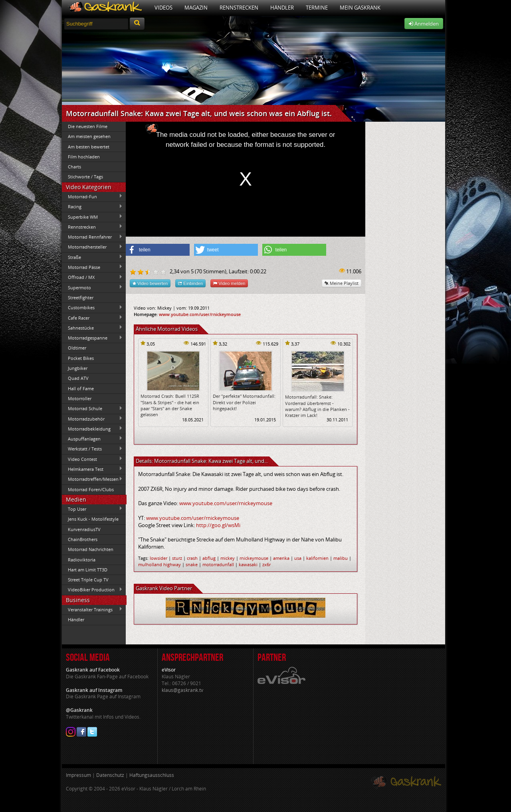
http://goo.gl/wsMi (218, 525)
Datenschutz (110, 775)
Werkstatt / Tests (92, 449)
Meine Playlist (342, 283)
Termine (317, 8)
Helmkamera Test (92, 469)
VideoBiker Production (92, 590)
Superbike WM (92, 217)
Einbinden (190, 283)
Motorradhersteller (92, 247)
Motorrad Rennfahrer (92, 237)
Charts (74, 167)
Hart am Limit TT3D (88, 570)
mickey (228, 558)
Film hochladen (84, 157)
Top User (92, 509)
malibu (341, 558)
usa (298, 558)
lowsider (158, 558)
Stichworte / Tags (85, 177)
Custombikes (92, 308)
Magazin (196, 8)
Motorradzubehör (92, 419)
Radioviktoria (82, 560)
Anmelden (424, 24)
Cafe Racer (92, 318)
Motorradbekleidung (92, 429)
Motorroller (80, 398)
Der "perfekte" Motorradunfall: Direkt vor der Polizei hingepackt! (244, 402)
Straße (92, 257)
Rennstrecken (239, 8)
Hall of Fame (81, 388)
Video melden (229, 283)
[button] (158, 250)
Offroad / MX (92, 277)
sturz (177, 558)
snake (192, 564)
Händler (282, 8)
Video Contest (92, 459)
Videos (163, 8)
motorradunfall (218, 564)
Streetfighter (81, 297)
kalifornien (317, 558)
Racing (92, 207)
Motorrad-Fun (92, 196)
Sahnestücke (92, 328)
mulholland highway (159, 564)
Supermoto (92, 287)
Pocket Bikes (81, 358)
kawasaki (248, 564)
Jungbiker (78, 368)
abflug (209, 558)
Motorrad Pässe (92, 267)
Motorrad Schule (92, 409)
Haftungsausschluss (152, 775)
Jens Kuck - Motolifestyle (93, 519)
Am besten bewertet (89, 147)
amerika (281, 558)
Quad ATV (78, 378)
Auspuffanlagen (92, 439)
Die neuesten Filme (88, 126)
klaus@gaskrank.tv (182, 690)
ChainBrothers (83, 539)
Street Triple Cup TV (88, 580)
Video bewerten (150, 283)
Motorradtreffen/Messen (92, 479)
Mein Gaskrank (360, 8)
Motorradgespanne (92, 338)
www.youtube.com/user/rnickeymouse (200, 314)
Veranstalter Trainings (92, 609)
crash (192, 558)
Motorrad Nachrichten (91, 549)
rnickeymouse (254, 558)
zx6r (266, 564)
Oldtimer (77, 348)
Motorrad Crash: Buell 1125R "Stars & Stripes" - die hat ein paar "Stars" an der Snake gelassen (170, 405)
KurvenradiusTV (84, 529)
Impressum (78, 775)
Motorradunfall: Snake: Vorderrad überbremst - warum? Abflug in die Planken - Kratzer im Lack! (317, 406)
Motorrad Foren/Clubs (91, 489)
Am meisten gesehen (89, 136)
